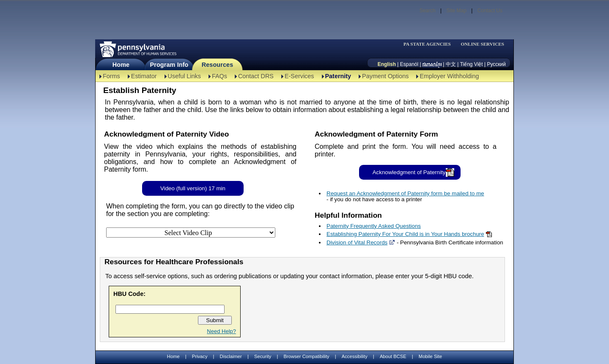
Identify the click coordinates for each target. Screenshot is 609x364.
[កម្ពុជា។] (432, 64)
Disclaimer (231, 356)
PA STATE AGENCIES (427, 44)
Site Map (456, 11)
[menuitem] (430, 44)
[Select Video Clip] (191, 233)
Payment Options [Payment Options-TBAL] (385, 76)
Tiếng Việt (472, 64)
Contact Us (490, 11)
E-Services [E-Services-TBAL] (299, 76)
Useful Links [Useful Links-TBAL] (184, 76)
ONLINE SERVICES (482, 44)
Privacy (200, 357)
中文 (451, 64)
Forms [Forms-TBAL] (111, 76)
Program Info (169, 65)
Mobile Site (430, 356)
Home (121, 65)
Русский (496, 64)
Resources (218, 65)
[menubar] (430, 44)
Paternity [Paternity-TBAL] (338, 76)
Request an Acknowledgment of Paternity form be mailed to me (405, 193)
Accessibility (355, 356)
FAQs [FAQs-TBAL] (219, 76)
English (387, 64)
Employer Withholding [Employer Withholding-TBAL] (449, 76)
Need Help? (221, 331)
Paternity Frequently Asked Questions (374, 226)
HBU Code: (129, 294)
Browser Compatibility (307, 356)
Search (428, 11)
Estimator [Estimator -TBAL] (144, 76)
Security (263, 356)
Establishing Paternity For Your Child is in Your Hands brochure (405, 234)
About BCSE (393, 356)
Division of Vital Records (357, 242)
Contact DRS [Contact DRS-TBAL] (256, 76)
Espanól (409, 64)
